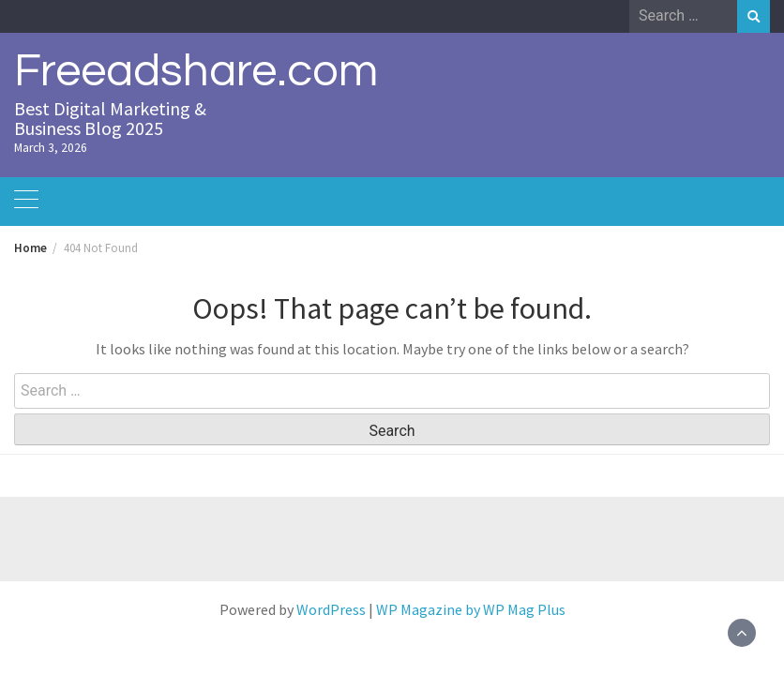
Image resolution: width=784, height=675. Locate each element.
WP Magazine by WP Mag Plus (471, 609)
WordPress (331, 609)
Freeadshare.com (196, 71)
